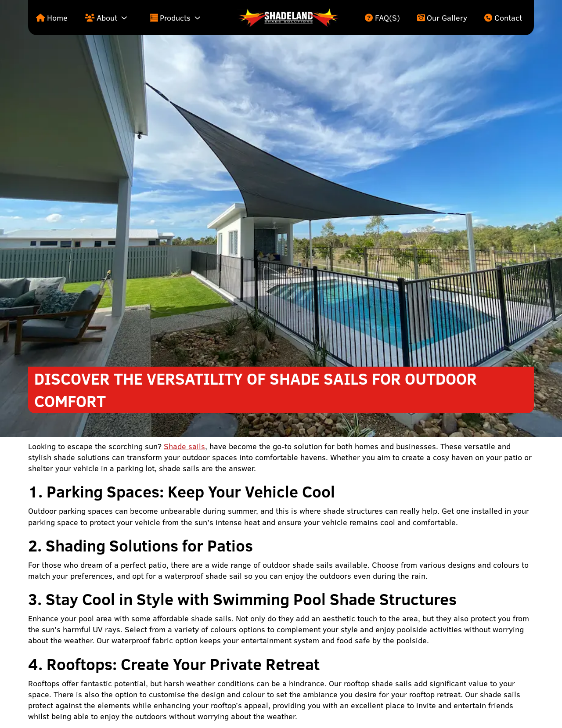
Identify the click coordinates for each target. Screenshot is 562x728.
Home (57, 18)
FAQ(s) (387, 18)
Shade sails (184, 446)
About (107, 18)
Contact (508, 18)
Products (175, 18)
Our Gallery (447, 18)
